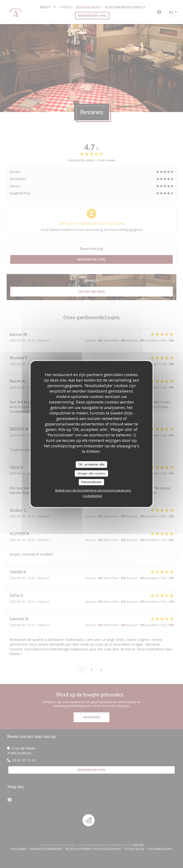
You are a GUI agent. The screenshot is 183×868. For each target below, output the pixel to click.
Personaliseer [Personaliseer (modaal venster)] (91, 482)
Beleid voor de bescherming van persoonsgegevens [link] (93, 490)
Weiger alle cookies (91, 473)
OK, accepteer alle (91, 464)
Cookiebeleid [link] (92, 496)
